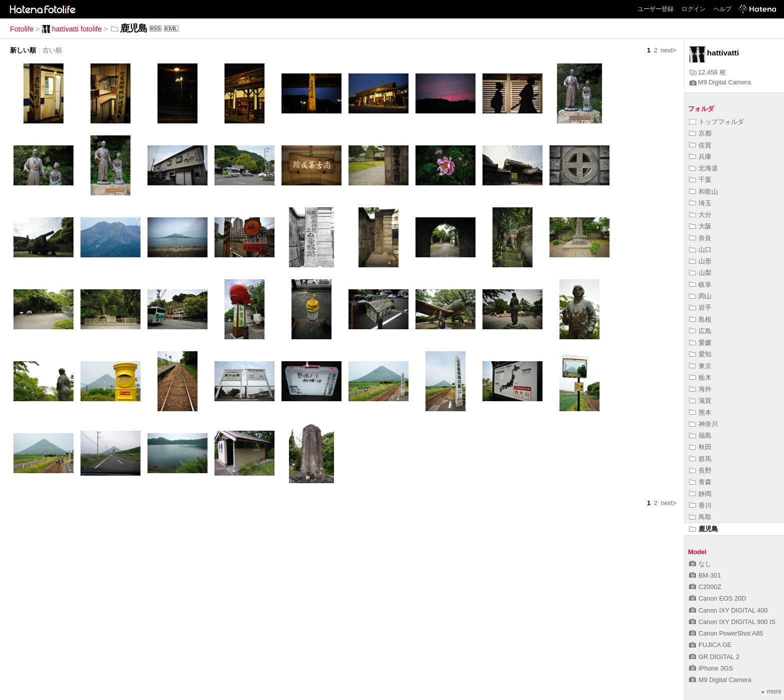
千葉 (700, 180)
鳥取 (700, 517)
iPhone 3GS (711, 668)
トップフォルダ (716, 122)
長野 (700, 470)
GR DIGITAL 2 (714, 657)
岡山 (700, 296)
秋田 (700, 447)
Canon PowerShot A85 (726, 633)
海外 (700, 389)
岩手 (700, 308)
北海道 (703, 168)
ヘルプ (722, 9)
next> (668, 50)
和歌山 (703, 192)
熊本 (700, 412)
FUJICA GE (710, 645)
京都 (700, 133)
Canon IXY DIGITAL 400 (728, 610)
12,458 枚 (708, 72)
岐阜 (700, 285)
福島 (700, 435)
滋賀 (700, 400)
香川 (700, 505)
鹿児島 (703, 529)
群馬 (700, 459)
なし (700, 564)
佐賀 (700, 145)
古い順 (52, 50)
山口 (700, 250)
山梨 (700, 273)
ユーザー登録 (655, 9)
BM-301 (705, 575)
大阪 (700, 226)
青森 (700, 482)
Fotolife (22, 29)
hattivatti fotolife (72, 29)
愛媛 (700, 343)
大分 (700, 215)
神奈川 (703, 424)
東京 (700, 366)
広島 (700, 331)
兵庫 (700, 157)
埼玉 (700, 203)
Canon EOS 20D (717, 598)
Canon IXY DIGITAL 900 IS (732, 622)
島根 (700, 320)
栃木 (700, 377)
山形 (700, 261)
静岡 (700, 494)
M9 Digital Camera (720, 82)
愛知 (700, 354)
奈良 (700, 238)
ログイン (693, 9)
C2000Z (705, 587)
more (771, 691)
